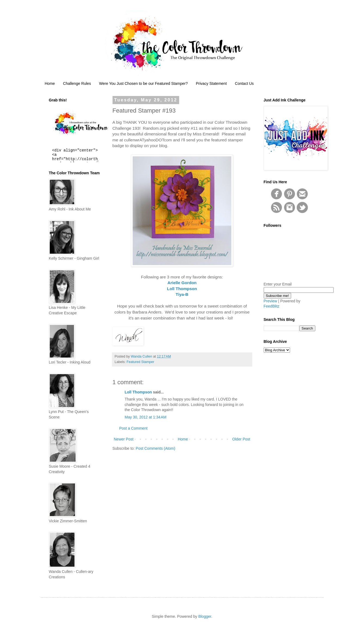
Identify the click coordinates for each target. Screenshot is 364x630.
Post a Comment (133, 428)
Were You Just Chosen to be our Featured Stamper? (144, 83)
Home (50, 83)
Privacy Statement (211, 83)
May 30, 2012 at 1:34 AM (146, 417)
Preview (270, 301)
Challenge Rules (77, 83)
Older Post (241, 439)
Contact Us (244, 83)
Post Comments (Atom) (155, 448)
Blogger (205, 616)
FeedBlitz (272, 306)
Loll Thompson (138, 392)
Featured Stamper (141, 362)
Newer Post (124, 439)
